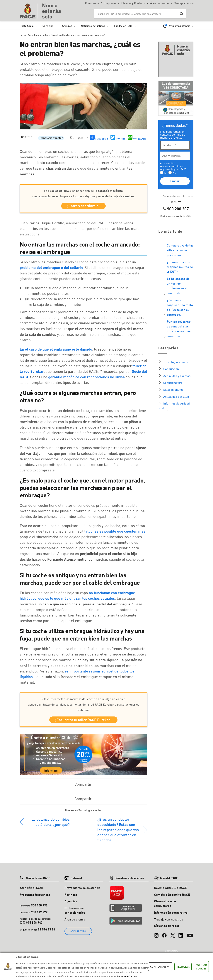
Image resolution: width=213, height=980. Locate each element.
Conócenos (92, 3)
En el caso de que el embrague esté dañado (56, 350)
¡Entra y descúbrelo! (84, 207)
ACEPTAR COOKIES (201, 967)
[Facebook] (164, 936)
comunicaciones (168, 166)
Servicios (48, 26)
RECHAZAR (183, 967)
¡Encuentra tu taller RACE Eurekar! (83, 721)
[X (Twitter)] (173, 936)
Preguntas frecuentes (35, 897)
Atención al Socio (32, 890)
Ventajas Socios (184, 3)
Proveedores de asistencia (82, 890)
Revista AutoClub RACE (170, 890)
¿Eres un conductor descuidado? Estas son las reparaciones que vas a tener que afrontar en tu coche (118, 832)
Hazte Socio (27, 26)
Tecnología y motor (51, 138)
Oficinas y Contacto (133, 3)
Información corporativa (171, 915)
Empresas (110, 3)
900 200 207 (178, 209)
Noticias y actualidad (93, 26)
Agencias (71, 903)
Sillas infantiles (173, 389)
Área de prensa (160, 3)
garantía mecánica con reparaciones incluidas (86, 378)
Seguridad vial (173, 383)
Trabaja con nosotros (168, 921)
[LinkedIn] (181, 936)
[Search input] (136, 14)
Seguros (67, 26)
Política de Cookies (127, 976)
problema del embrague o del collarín (51, 269)
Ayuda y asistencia (179, 26)
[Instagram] (156, 936)
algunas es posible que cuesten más (115, 532)
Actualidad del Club (176, 396)
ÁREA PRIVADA (78, 933)
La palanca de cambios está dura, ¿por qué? (51, 824)
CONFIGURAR (160, 967)
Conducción (171, 369)
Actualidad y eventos (177, 376)
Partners (71, 897)
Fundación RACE (124, 26)
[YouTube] (190, 936)
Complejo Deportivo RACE (172, 897)
